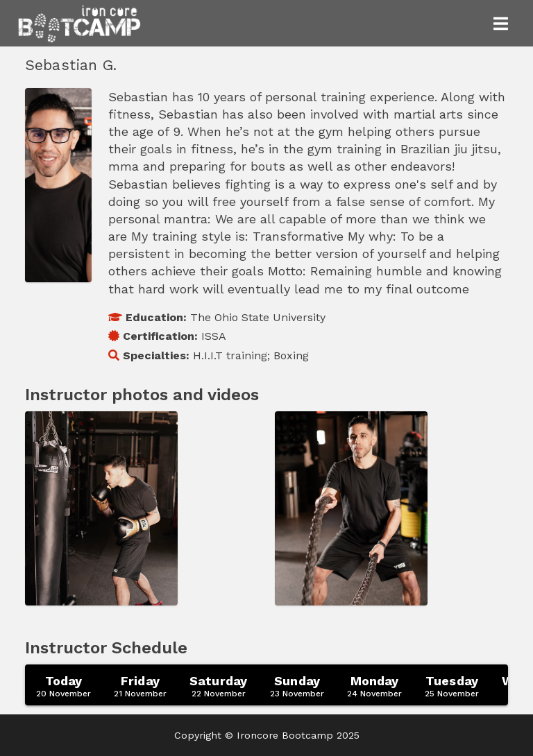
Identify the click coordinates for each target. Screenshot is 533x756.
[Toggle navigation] (501, 24)
